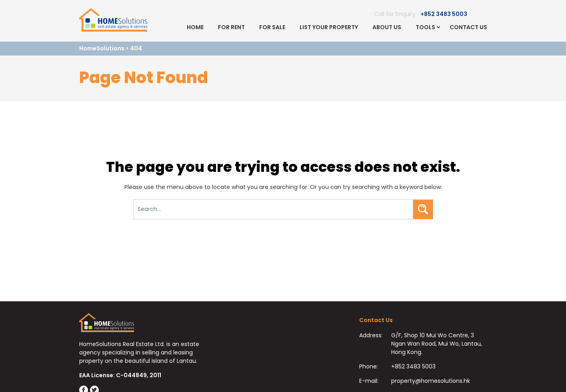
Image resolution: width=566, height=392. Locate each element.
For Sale (272, 27)
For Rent (231, 27)
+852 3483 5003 (444, 14)
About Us (387, 27)
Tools (425, 27)
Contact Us (468, 27)
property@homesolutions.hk (431, 381)
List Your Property (329, 27)
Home (195, 27)
